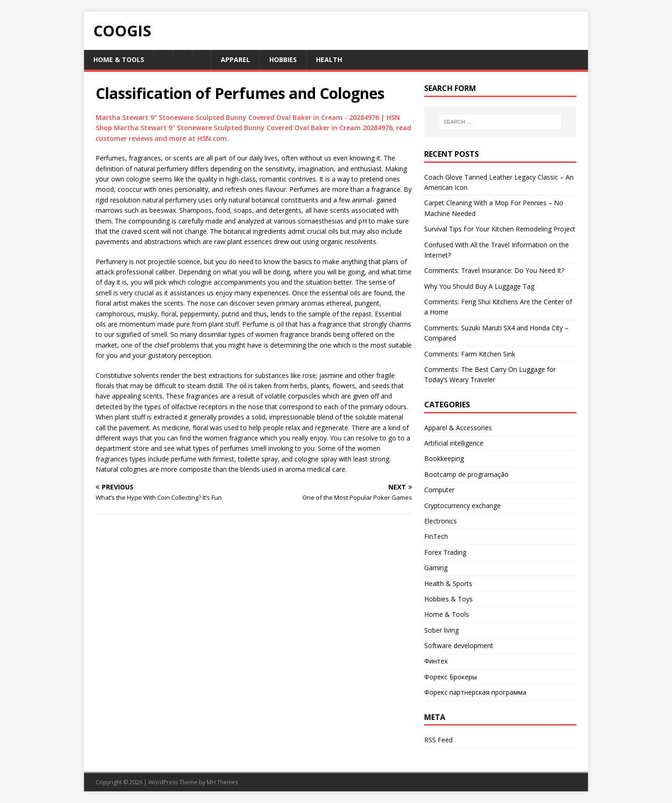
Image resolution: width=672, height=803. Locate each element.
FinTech (436, 536)
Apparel (235, 59)
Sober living (441, 630)
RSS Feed (438, 740)
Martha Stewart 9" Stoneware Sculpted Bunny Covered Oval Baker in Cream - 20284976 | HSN (248, 117)
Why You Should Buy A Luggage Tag (479, 286)
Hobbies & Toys (448, 599)
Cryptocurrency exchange (462, 506)
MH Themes (222, 782)
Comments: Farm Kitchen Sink (470, 354)
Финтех (436, 661)
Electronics (441, 521)
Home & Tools (119, 59)
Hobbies (283, 59)
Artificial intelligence (454, 443)
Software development (459, 646)
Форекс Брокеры (451, 677)
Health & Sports (448, 583)
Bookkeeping (444, 458)
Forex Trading (445, 552)
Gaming (436, 568)
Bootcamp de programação (466, 474)
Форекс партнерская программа (475, 692)
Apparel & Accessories (458, 428)
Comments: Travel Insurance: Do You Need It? (494, 270)
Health (329, 59)
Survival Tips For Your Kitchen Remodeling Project (500, 229)
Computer (439, 490)
